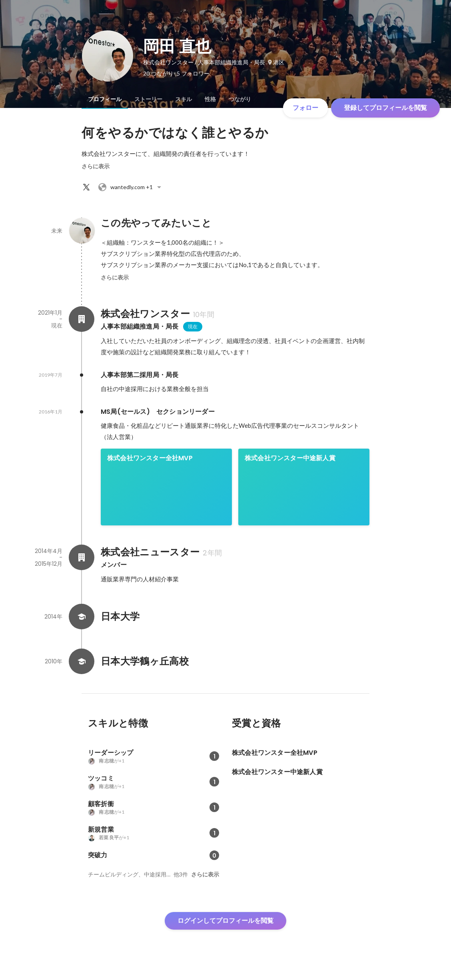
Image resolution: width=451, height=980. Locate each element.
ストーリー (148, 99)
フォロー (305, 108)
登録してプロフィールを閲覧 (385, 108)
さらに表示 (96, 166)
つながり (240, 99)
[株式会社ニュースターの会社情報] (82, 557)
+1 (131, 187)
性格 (210, 99)
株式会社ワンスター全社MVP (150, 458)
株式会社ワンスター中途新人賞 (290, 458)
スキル (184, 99)
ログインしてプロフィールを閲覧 (225, 921)
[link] (166, 487)
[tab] (105, 99)
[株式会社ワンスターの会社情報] (82, 319)
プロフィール (105, 99)
